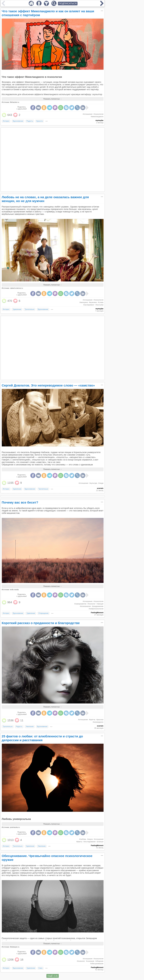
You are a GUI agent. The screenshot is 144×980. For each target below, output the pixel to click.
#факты (79, 842)
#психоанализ (85, 606)
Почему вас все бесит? (20, 502)
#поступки (99, 305)
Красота (39, 121)
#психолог (91, 604)
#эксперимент (89, 305)
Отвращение (43, 613)
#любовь (83, 839)
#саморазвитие (80, 604)
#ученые (100, 842)
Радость (30, 121)
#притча (92, 720)
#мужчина (93, 302)
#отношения (88, 114)
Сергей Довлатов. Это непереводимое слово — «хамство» (48, 385)
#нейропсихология (96, 609)
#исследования (90, 842)
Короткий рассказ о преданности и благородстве (41, 623)
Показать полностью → (53, 99)
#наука (90, 839)
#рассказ (100, 720)
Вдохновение (18, 121)
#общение (99, 961)
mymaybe (99, 120)
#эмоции (100, 604)
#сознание (90, 961)
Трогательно (29, 309)
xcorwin (100, 488)
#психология (98, 114)
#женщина (84, 302)
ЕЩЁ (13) (53, 976)
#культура (93, 483)
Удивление (17, 309)
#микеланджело (97, 117)
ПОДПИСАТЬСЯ (68, 3)
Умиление (30, 727)
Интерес (6, 121)
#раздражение (98, 606)
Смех (41, 968)
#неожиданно (98, 722)
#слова (101, 302)
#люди (101, 483)
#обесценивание (97, 964)
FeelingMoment (97, 613)
